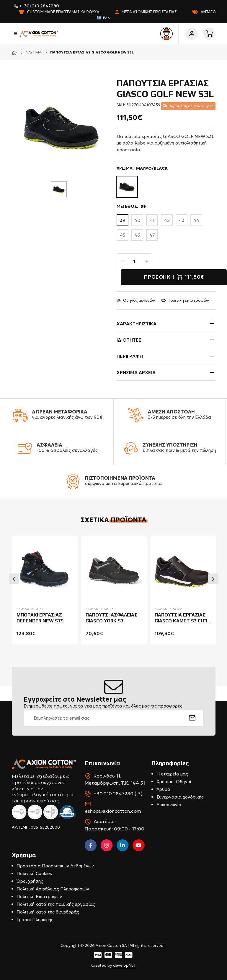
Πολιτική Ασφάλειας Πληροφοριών (53, 889)
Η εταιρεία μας (172, 774)
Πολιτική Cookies (34, 873)
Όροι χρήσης (30, 881)
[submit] (192, 718)
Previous (14, 579)
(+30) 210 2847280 (40, 6)
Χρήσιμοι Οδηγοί (174, 782)
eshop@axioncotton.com (113, 811)
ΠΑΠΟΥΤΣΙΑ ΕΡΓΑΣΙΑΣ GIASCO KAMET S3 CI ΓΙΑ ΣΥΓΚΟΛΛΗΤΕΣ (183, 618)
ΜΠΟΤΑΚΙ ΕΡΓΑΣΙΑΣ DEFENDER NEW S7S (40, 618)
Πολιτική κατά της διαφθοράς (48, 912)
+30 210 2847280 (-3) (118, 794)
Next (213, 579)
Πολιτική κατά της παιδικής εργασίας (56, 904)
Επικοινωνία (169, 805)
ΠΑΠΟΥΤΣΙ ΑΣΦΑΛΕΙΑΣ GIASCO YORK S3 (112, 618)
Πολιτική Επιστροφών (39, 897)
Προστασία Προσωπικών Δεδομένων (55, 866)
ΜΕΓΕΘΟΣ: (131, 206)
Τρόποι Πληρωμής (35, 920)
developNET (124, 965)
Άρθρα (163, 789)
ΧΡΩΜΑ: (142, 168)
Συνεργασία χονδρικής (180, 797)
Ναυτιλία (34, 52)
